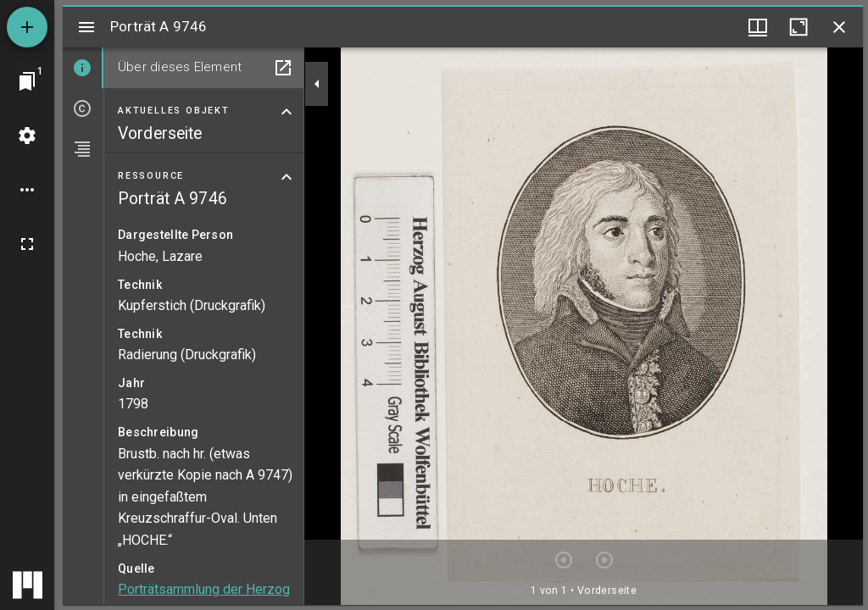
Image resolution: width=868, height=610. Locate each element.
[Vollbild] (27, 244)
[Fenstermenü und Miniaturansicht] (758, 27)
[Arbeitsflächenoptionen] (27, 190)
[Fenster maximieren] (798, 27)
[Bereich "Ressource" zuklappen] (287, 177)
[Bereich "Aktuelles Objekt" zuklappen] (287, 112)
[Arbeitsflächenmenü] (27, 136)
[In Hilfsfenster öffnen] (283, 68)
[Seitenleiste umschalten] (86, 27)
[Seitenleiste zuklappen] (317, 84)
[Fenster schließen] (839, 27)
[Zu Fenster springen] (27, 81)
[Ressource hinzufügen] (27, 27)
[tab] (83, 68)
